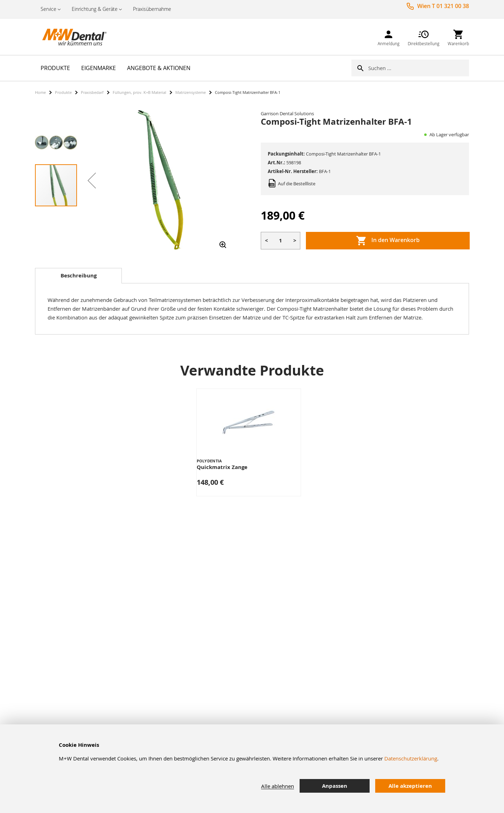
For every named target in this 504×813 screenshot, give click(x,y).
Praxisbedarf (92, 92)
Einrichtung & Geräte (95, 9)
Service (48, 9)
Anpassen (335, 786)
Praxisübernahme (152, 9)
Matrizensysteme (191, 92)
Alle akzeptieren (410, 786)
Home (40, 92)
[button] (92, 180)
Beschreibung (79, 275)
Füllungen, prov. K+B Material (139, 92)
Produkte (63, 92)
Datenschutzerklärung (411, 758)
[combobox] (419, 68)
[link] (388, 37)
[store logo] (70, 37)
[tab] (78, 276)
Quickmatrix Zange (222, 467)
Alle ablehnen (278, 786)
